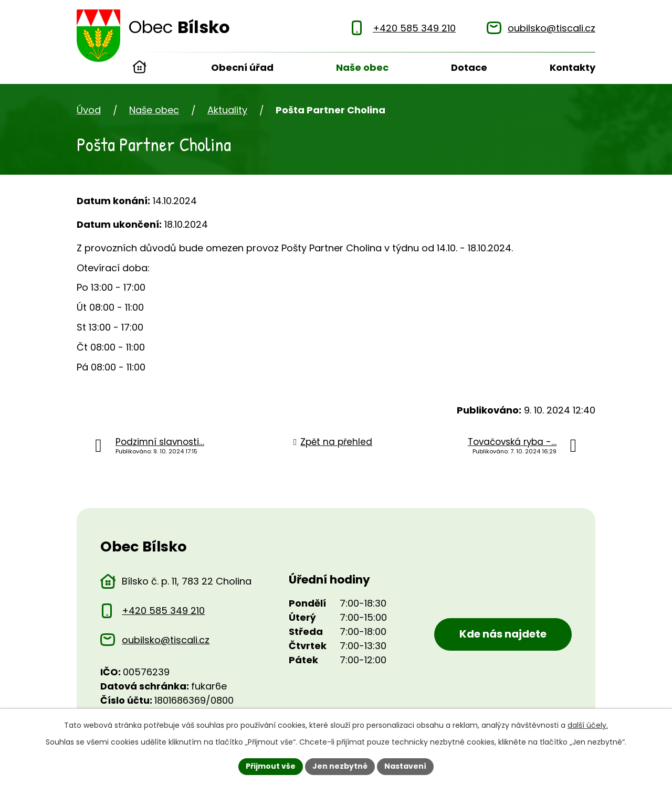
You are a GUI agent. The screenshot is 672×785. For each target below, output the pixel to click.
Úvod (140, 68)
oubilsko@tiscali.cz (166, 640)
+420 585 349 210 (163, 611)
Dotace (469, 67)
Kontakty (573, 67)
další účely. (588, 725)
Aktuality (227, 110)
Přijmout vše (271, 766)
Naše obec (362, 67)
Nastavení (405, 766)
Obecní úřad (242, 67)
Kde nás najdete (503, 634)
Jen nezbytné (340, 766)
